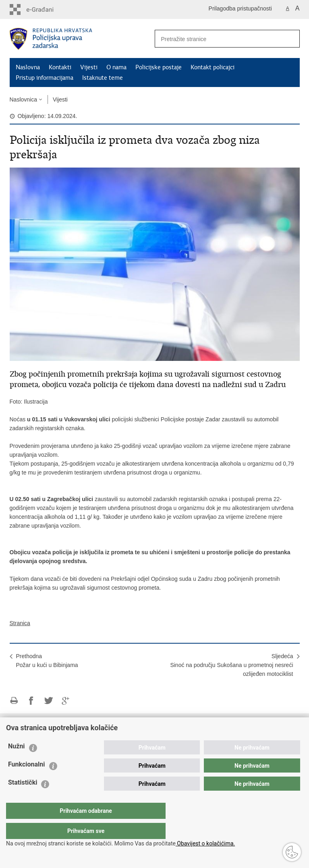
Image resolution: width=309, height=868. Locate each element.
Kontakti (60, 67)
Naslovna (28, 67)
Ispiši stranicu (14, 701)
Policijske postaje (159, 67)
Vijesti (89, 67)
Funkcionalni (27, 780)
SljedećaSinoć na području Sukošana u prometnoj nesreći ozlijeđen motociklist (231, 665)
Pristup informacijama (45, 78)
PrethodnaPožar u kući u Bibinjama (47, 661)
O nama (116, 67)
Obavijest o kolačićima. (205, 843)
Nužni (17, 762)
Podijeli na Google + (66, 701)
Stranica (20, 623)
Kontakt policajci (213, 67)
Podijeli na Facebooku (31, 701)
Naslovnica (23, 99)
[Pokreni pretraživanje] (290, 39)
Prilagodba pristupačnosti (240, 8)
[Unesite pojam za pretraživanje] (216, 39)
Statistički (23, 799)
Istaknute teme (103, 78)
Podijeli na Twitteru (49, 701)
